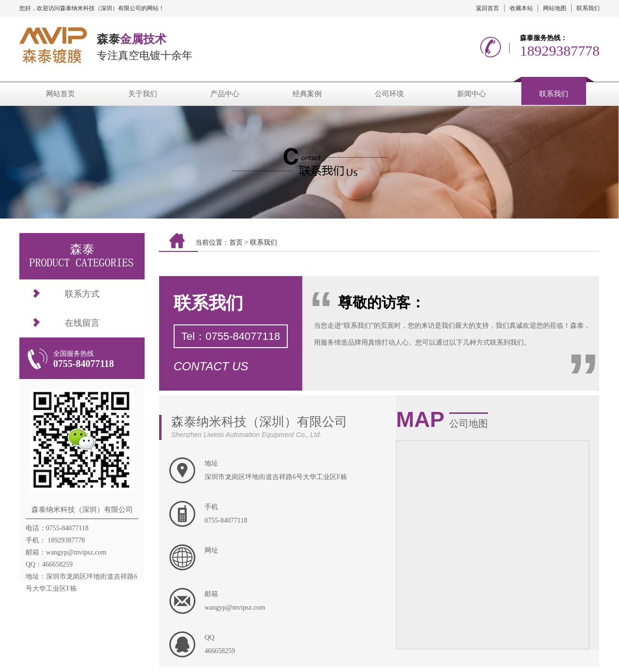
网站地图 (555, 8)
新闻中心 (472, 94)
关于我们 (143, 94)
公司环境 (389, 94)
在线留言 (82, 323)
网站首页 (60, 94)
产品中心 (225, 94)
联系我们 (588, 8)
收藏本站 (521, 8)
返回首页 (487, 8)
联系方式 (82, 294)
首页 (236, 242)
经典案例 (307, 94)
